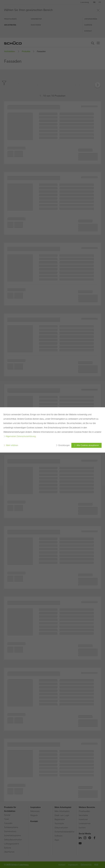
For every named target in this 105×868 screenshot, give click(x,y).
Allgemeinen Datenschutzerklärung (21, 436)
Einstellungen (64, 445)
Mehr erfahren (12, 445)
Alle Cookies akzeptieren (88, 445)
